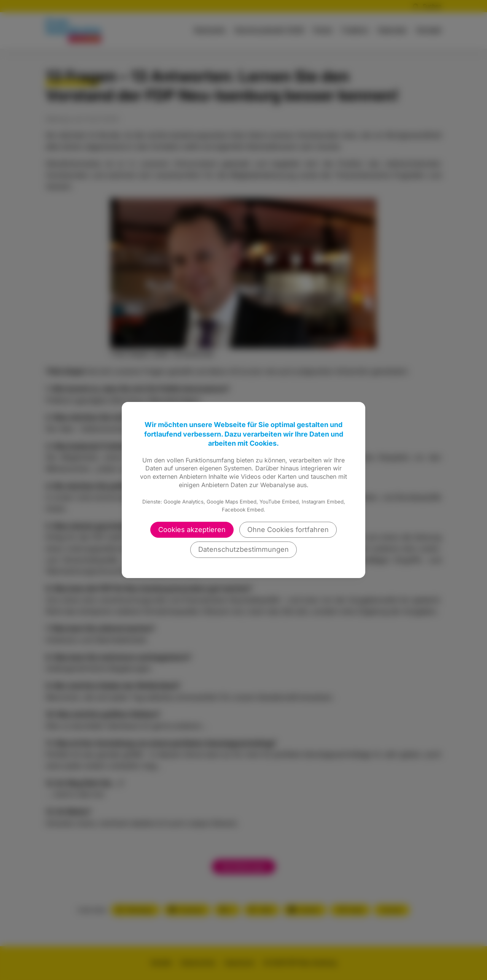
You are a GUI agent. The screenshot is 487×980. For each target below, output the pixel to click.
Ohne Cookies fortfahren (288, 530)
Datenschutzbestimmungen (243, 549)
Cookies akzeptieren (192, 530)
